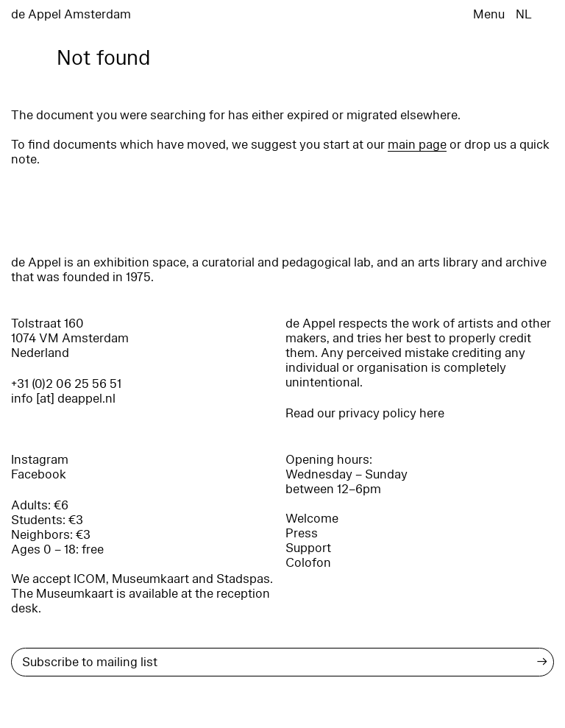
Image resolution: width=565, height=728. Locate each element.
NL (524, 14)
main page (417, 145)
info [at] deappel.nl (63, 399)
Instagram (40, 460)
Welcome (312, 519)
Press (302, 533)
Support (308, 548)
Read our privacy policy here (365, 413)
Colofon (308, 563)
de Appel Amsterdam (71, 14)
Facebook (39, 474)
